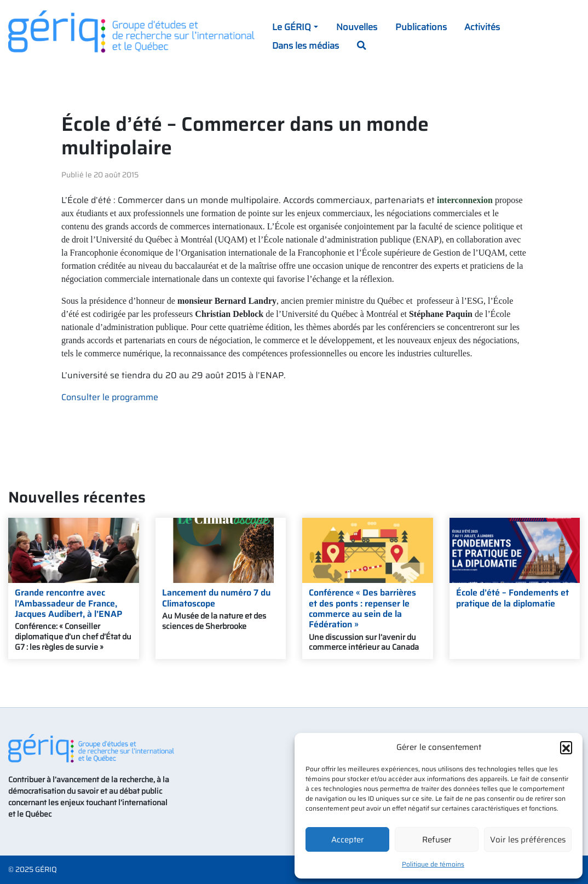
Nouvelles (357, 27)
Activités (482, 27)
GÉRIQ (46, 869)
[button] (566, 747)
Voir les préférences (528, 840)
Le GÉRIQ (292, 27)
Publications (421, 27)
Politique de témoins (433, 864)
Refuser (437, 840)
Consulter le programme (110, 397)
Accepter (348, 840)
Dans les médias (305, 45)
